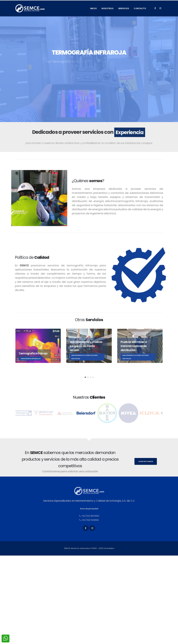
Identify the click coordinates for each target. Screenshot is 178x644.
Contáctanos (146, 461)
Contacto (140, 8)
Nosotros (107, 8)
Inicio (93, 8)
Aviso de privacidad (89, 509)
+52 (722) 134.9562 (89, 520)
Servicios (124, 8)
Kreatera (111, 550)
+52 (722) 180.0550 (89, 516)
